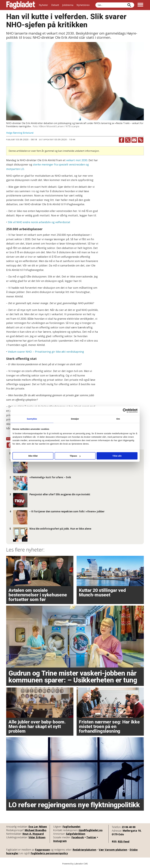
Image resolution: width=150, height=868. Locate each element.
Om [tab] (118, 419)
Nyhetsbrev (83, 5)
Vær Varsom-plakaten (113, 850)
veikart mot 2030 (77, 160)
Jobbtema (68, 5)
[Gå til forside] (21, 5)
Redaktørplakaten (84, 850)
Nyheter (43, 5)
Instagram (60, 841)
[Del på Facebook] (122, 140)
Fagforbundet (71, 827)
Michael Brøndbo (35, 830)
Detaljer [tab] (75, 419)
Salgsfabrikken (76, 834)
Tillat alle (117, 456)
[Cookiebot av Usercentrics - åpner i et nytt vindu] (125, 411)
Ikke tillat (33, 456)
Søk (95, 2)
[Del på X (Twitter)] (128, 140)
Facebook (78, 837)
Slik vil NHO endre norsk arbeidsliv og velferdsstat (39, 222)
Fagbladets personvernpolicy (49, 853)
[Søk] (129, 5)
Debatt (55, 5)
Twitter (91, 837)
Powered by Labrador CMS (75, 864)
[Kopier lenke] (141, 140)
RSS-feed (124, 841)
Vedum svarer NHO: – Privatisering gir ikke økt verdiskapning (46, 352)
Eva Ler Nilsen (38, 827)
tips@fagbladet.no (91, 830)
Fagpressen (42, 850)
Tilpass (75, 456)
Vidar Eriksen (37, 837)
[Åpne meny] (140, 5)
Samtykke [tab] (32, 419)
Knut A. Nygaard (33, 834)
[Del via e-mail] (134, 140)
